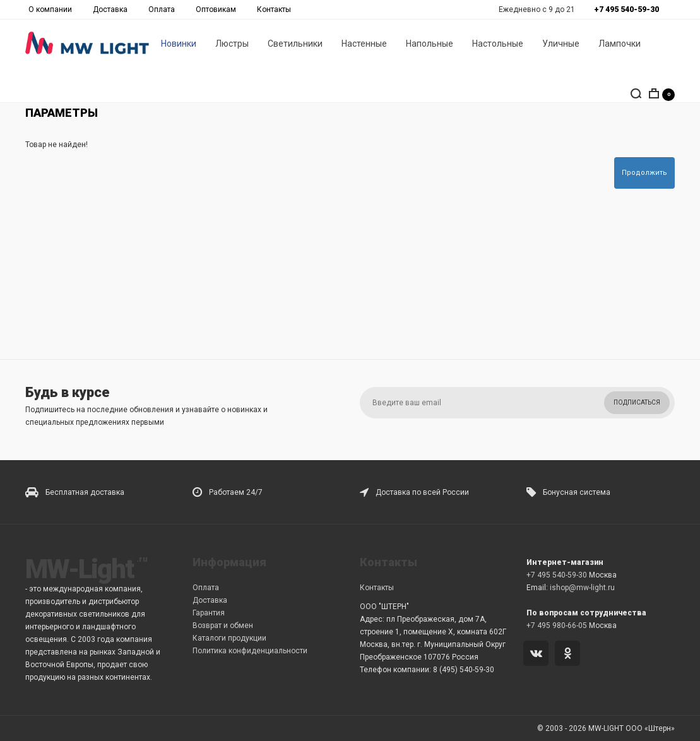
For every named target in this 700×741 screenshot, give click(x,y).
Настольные (498, 45)
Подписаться (637, 402)
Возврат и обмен (223, 625)
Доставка (110, 9)
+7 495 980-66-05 (557, 625)
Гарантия (209, 613)
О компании (50, 9)
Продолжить (644, 173)
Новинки (179, 45)
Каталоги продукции (229, 638)
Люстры (232, 45)
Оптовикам (216, 9)
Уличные (561, 45)
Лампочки (620, 45)
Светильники (295, 45)
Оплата (162, 9)
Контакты (274, 9)
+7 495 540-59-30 (557, 575)
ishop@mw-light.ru (582, 588)
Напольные (430, 45)
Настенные (364, 45)
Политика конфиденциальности (250, 651)
